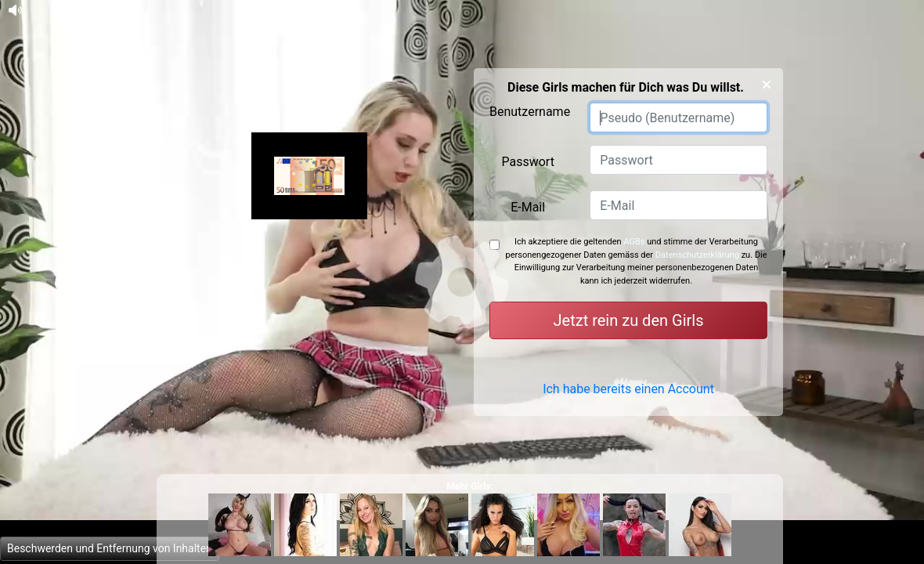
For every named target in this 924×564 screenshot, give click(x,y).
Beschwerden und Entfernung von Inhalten (110, 548)
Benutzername (530, 112)
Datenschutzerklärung (697, 255)
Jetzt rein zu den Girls (629, 320)
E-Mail (528, 207)
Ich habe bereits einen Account (628, 398)
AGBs (634, 242)
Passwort (527, 162)
